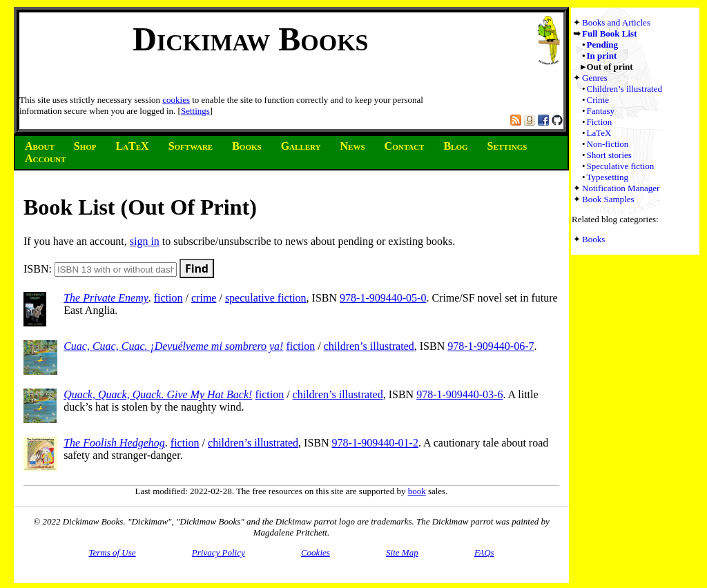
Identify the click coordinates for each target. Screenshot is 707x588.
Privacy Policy (219, 552)
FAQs (484, 552)
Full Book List (609, 33)
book (417, 491)
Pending (603, 45)
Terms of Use (112, 552)
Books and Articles (616, 22)
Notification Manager (621, 188)
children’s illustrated (369, 346)
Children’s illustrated (624, 89)
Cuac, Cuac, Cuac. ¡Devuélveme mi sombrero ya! (173, 346)
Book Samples (608, 199)
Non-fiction (608, 144)
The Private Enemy (106, 298)
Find (197, 268)
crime (204, 298)
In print (602, 56)
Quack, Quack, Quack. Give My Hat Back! (158, 394)
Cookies (316, 552)
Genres (595, 78)
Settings (195, 111)
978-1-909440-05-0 (383, 298)
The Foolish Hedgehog (114, 443)
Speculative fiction (621, 166)
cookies (176, 100)
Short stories (609, 155)
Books (593, 239)
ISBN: (100, 269)
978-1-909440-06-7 (491, 346)
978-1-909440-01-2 (375, 443)
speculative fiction (266, 298)
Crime (598, 100)
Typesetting (608, 177)
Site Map (402, 552)
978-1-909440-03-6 (459, 394)
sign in (145, 241)
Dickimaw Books (250, 39)
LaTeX (599, 133)
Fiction (600, 122)
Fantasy (601, 111)
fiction (168, 298)
